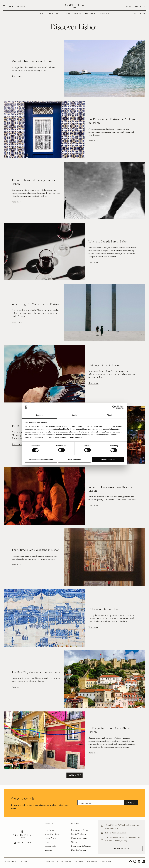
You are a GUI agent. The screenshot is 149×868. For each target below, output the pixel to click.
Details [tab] (74, 415)
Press (47, 842)
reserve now (121, 848)
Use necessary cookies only (41, 460)
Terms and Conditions (64, 861)
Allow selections (74, 460)
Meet (69, 13)
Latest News (51, 838)
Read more (17, 76)
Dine (50, 13)
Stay (42, 13)
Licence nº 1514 (49, 861)
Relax (59, 13)
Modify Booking (79, 850)
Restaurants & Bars (80, 830)
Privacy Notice (78, 861)
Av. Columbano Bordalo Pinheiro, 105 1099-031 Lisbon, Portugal (123, 839)
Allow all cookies (108, 460)
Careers (48, 850)
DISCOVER (89, 13)
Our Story (49, 830)
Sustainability (51, 846)
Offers (74, 842)
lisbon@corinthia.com (116, 833)
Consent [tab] (40, 415)
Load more (74, 775)
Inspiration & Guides (81, 846)
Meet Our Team (52, 834)
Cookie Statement (74, 437)
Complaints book (106, 861)
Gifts (78, 13)
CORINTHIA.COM (16, 6)
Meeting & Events (80, 838)
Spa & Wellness (79, 834)
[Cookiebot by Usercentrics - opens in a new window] (114, 407)
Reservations (134, 6)
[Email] (101, 803)
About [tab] (109, 415)
